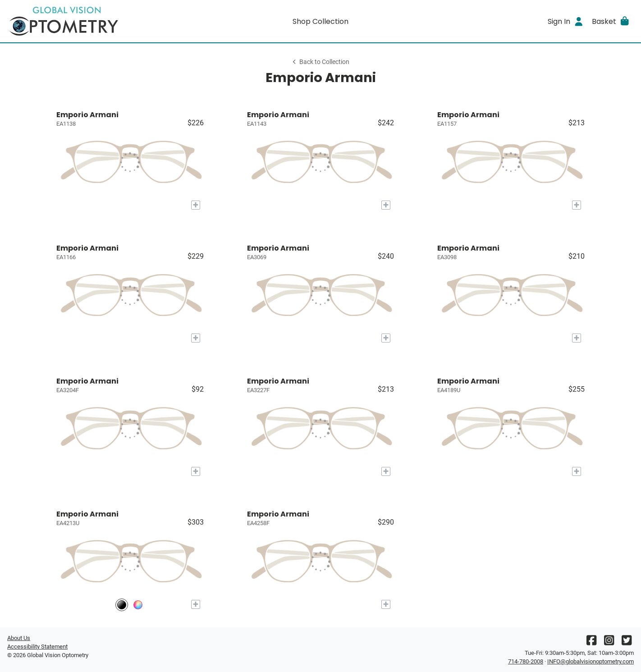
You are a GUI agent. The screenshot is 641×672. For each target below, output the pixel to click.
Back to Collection (320, 62)
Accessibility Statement (37, 647)
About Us (19, 638)
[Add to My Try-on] (196, 205)
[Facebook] (591, 642)
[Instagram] (609, 642)
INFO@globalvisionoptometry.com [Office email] (591, 661)
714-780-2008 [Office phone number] (526, 661)
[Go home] (86, 21)
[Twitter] (627, 642)
